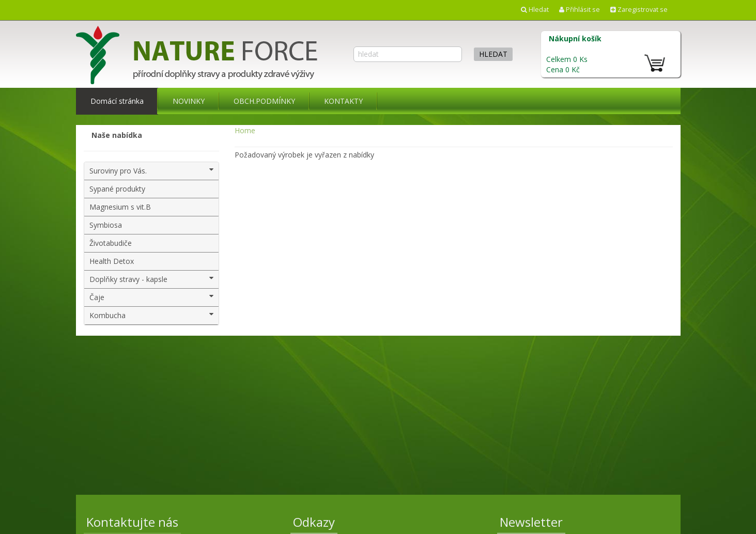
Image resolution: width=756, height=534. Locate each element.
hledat (493, 54)
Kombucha (152, 315)
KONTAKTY (343, 101)
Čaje (152, 297)
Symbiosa (106, 225)
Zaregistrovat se (639, 10)
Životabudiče (111, 243)
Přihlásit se (580, 10)
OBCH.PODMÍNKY (264, 101)
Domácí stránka (117, 101)
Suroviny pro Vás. (152, 171)
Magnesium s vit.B (120, 207)
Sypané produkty (117, 189)
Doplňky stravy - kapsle (152, 279)
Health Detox (112, 261)
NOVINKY (189, 101)
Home (245, 130)
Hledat (535, 10)
